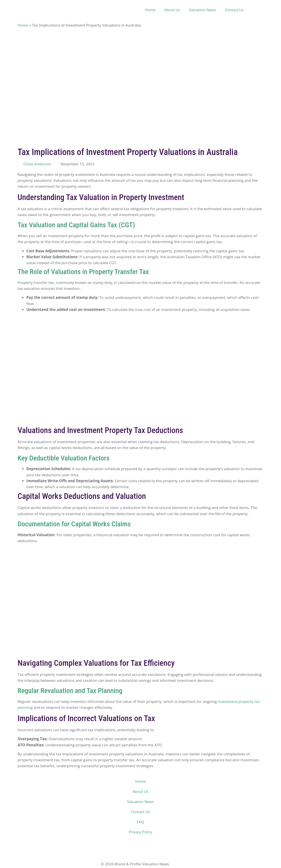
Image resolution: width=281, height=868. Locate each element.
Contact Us (234, 10)
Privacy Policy (140, 832)
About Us (172, 10)
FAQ (141, 822)
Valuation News (203, 10)
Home (150, 10)
